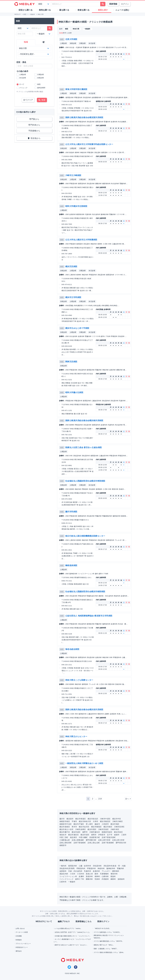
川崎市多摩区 (80, 829)
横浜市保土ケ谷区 (67, 829)
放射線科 (121, 879)
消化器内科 (97, 866)
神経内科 (101, 868)
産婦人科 (89, 874)
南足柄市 (74, 837)
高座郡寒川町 (95, 837)
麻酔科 (113, 879)
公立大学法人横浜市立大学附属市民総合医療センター (89, 144)
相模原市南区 (65, 821)
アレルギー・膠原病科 (110, 871)
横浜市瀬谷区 (73, 835)
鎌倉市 (97, 824)
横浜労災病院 (71, 266)
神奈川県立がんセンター (76, 736)
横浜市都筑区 (96, 827)
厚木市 (74, 827)
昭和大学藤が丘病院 (74, 392)
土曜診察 (63, 43)
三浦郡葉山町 (65, 840)
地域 (26, 42)
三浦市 (124, 835)
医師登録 (113, 4)
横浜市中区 (117, 819)
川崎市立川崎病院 (73, 175)
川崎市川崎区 (118, 821)
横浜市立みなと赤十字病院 (77, 328)
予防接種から (34, 131)
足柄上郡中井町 (104, 840)
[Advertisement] (94, 78)
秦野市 (85, 832)
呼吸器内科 (81, 868)
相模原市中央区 (66, 824)
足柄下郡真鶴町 (108, 843)
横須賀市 (70, 819)
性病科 (97, 879)
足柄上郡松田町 (66, 843)
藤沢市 (62, 819)
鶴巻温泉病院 (71, 565)
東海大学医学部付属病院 (76, 89)
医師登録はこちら (84, 921)
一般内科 (63, 866)
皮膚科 (81, 876)
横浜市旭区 (115, 824)
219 (100, 799)
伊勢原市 (102, 835)
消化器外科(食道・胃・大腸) (115, 866)
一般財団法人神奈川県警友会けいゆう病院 (84, 763)
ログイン (125, 4)
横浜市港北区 (93, 819)
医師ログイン (103, 921)
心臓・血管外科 (85, 866)
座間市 (94, 835)
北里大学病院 (71, 39)
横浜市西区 (92, 829)
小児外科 (81, 874)
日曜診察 (82, 43)
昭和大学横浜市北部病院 (76, 206)
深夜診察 (73, 43)
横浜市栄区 (85, 835)
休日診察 (92, 43)
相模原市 (63, 845)
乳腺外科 (88, 871)
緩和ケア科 (80, 879)
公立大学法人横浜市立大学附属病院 (81, 240)
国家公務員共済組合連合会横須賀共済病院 (84, 117)
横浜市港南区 (65, 827)
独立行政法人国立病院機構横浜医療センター (85, 536)
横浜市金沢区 (84, 827)
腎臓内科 (121, 868)
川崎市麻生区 (95, 832)
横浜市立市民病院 (73, 297)
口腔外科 (63, 882)
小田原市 (105, 824)
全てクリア (28, 100)
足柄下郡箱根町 (80, 843)
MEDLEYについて (44, 921)
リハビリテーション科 (68, 876)
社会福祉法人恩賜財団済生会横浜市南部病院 (85, 592)
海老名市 (63, 835)
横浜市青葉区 (81, 819)
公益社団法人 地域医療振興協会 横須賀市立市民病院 (89, 616)
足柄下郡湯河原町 (109, 837)
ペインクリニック (67, 879)
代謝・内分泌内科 (75, 871)
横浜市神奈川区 (85, 821)
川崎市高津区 (119, 827)
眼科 (96, 874)
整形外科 (114, 874)
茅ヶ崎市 (89, 824)
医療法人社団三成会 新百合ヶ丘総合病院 (84, 447)
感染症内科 (64, 874)
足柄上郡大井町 (118, 840)
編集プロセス (64, 921)
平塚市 (74, 821)
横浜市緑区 (76, 832)
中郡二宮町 (64, 837)
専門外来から (34, 125)
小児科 (73, 874)
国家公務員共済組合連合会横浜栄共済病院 (84, 710)
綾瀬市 (117, 835)
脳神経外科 (111, 868)
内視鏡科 (105, 879)
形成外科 (89, 876)
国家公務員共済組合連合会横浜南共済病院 (84, 420)
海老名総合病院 (72, 649)
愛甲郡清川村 (121, 843)
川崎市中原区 (105, 819)
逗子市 (110, 835)
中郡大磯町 (83, 837)
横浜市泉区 (118, 832)
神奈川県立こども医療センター (79, 680)
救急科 (113, 876)
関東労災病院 (71, 362)
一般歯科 (72, 882)
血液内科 (96, 871)
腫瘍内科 (89, 879)
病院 (62, 39)
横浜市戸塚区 (79, 824)
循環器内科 (73, 866)
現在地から (34, 138)
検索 (42, 100)
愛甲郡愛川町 (91, 840)
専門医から (34, 119)
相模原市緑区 (107, 832)
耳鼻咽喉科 (104, 874)
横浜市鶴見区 (105, 821)
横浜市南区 (108, 827)
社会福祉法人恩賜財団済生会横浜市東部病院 (85, 481)
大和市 (95, 821)
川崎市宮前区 (103, 829)
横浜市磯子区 (65, 832)
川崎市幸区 (115, 829)
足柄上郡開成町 (78, 840)
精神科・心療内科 (102, 876)
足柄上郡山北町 (94, 843)
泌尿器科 (63, 871)
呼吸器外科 (91, 868)
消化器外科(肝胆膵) (67, 868)
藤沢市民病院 (71, 512)
